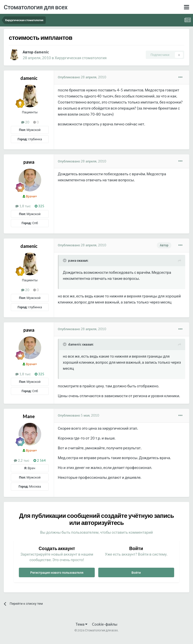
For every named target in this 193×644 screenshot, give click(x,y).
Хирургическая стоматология (81, 58)
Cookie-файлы (105, 624)
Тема (82, 624)
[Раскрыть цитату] (65, 260)
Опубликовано (82, 77)
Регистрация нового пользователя (57, 572)
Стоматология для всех (36, 7)
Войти (136, 572)
